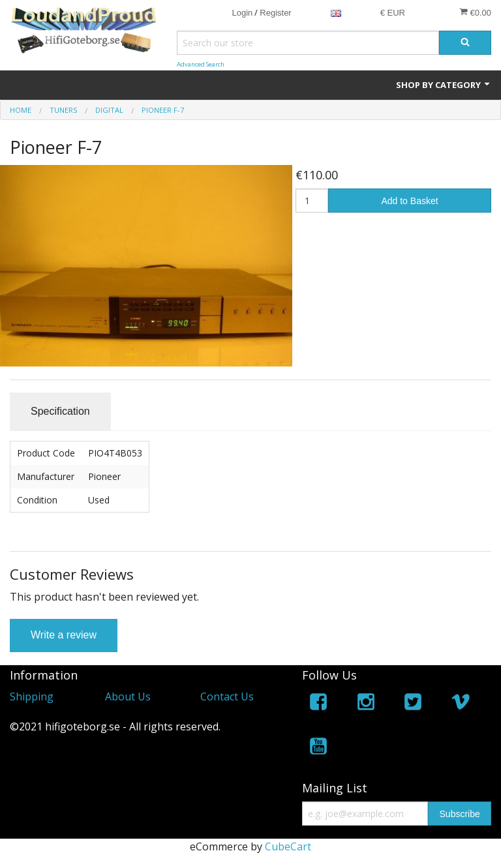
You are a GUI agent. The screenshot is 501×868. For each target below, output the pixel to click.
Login (242, 13)
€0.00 (475, 12)
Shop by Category (444, 85)
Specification (60, 411)
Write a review (64, 635)
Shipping (32, 696)
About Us (128, 696)
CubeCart (288, 846)
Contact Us (227, 696)
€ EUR (393, 13)
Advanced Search (201, 64)
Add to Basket (409, 201)
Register (275, 13)
